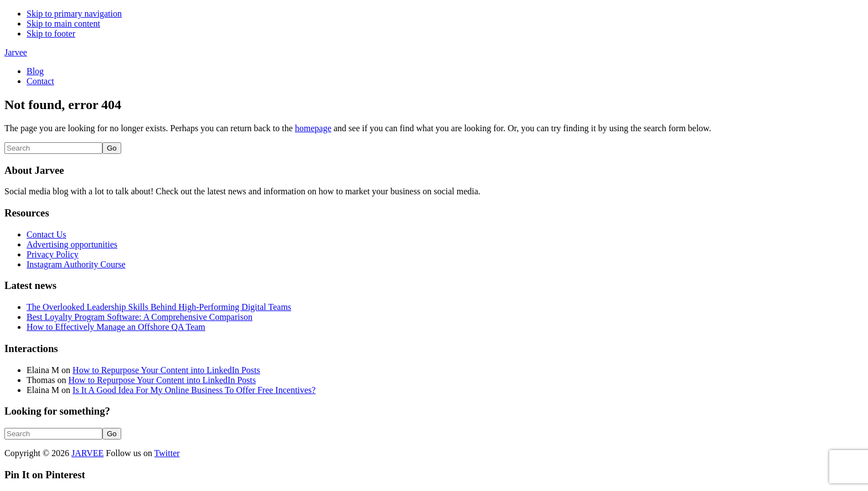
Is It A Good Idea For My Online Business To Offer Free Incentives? (194, 390)
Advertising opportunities (72, 244)
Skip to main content (63, 24)
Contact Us (46, 234)
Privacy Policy (53, 254)
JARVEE (87, 453)
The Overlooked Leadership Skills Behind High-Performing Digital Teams (159, 307)
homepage (313, 128)
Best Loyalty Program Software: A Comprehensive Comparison (139, 317)
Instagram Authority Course (76, 264)
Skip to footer (51, 33)
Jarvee (16, 52)
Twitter (167, 453)
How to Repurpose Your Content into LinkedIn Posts (166, 370)
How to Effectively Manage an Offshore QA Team (116, 327)
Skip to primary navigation (74, 14)
